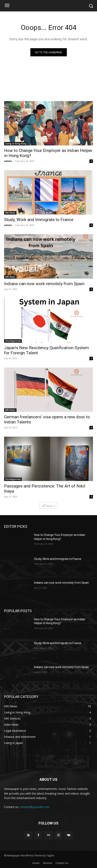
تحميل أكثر (48, 505)
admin (8, 161)
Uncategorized (13, 341)
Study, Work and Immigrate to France (39, 220)
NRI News (10, 213)
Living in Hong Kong (16, 144)
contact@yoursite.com (35, 807)
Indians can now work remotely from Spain (44, 284)
